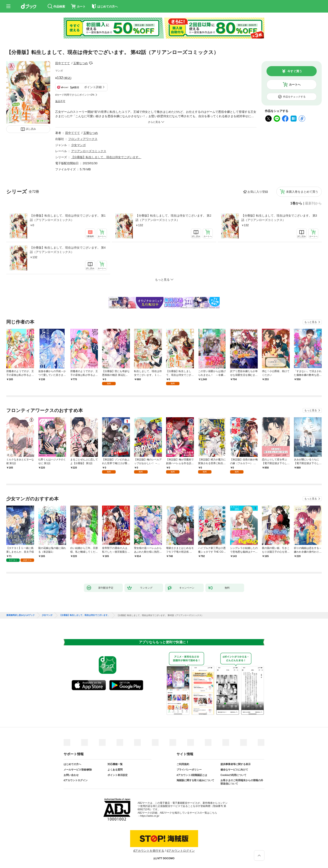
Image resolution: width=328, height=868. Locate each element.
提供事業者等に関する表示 (236, 764)
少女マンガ (78, 145)
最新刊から (313, 203)
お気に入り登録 (258, 192)
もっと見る (311, 322)
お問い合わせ (71, 775)
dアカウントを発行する (149, 851)
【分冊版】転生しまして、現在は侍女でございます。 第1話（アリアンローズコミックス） (68, 218)
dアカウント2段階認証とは (192, 775)
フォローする (91, 63)
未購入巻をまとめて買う (302, 192)
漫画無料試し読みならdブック (20, 615)
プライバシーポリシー (189, 770)
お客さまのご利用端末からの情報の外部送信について (242, 782)
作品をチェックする (294, 97)
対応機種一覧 (115, 764)
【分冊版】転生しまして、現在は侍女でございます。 (106, 157)
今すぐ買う (295, 71)
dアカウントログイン (76, 780)
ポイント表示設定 (118, 775)
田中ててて (63, 63)
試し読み (31, 129)
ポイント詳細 (93, 87)
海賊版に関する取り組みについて (195, 780)
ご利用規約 (183, 764)
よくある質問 (115, 770)
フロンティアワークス (83, 139)
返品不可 (60, 101)
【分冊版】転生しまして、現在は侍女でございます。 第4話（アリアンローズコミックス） (68, 250)
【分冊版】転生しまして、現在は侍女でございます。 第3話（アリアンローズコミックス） (279, 218)
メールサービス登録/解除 (78, 770)
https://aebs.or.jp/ (150, 816)
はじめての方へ (72, 764)
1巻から (296, 203)
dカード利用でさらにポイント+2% (75, 95)
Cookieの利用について (233, 775)
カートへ (295, 85)
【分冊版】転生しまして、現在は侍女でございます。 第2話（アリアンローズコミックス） (173, 218)
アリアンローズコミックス (89, 151)
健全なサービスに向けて (234, 770)
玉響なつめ (81, 63)
